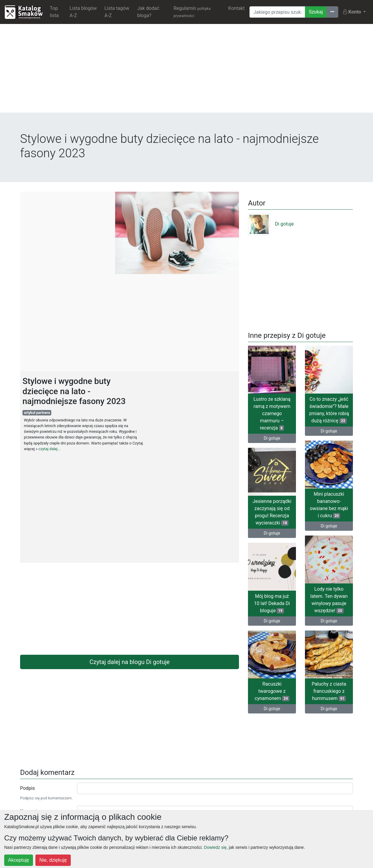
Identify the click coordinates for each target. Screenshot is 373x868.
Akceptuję (19, 860)
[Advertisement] (186, 71)
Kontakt (236, 8)
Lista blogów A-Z (83, 12)
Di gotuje (271, 224)
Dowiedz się (215, 847)
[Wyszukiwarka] (277, 12)
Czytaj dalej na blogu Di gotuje (129, 662)
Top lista (54, 12)
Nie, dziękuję (53, 860)
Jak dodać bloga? (148, 12)
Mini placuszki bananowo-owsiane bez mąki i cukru (329, 505)
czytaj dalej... (49, 449)
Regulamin (192, 12)
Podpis (27, 788)
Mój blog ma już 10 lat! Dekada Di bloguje (272, 603)
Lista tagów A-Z (117, 12)
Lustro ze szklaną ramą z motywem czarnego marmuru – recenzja (272, 413)
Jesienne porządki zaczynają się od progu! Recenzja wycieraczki (272, 512)
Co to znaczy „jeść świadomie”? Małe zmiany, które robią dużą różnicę (329, 410)
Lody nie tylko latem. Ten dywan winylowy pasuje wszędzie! (329, 600)
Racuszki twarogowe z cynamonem (272, 691)
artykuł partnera (37, 413)
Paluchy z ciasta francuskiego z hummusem (329, 691)
